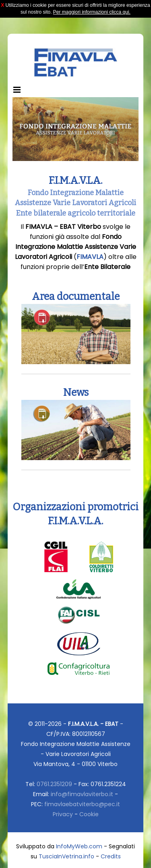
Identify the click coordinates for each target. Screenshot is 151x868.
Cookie (89, 814)
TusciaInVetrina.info (66, 856)
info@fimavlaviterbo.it (82, 794)
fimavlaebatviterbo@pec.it (82, 804)
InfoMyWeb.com (79, 846)
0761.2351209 (54, 784)
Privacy (63, 814)
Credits (111, 856)
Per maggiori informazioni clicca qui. (92, 12)
